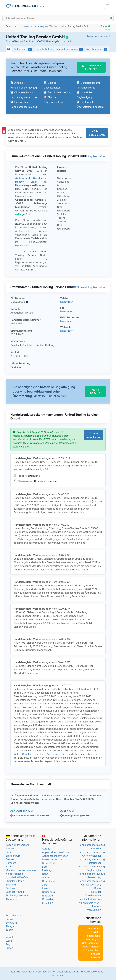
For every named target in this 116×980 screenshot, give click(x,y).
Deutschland (12, 26)
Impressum (58, 975)
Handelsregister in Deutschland (21, 838)
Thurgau (10, 926)
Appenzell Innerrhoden (55, 856)
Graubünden (49, 881)
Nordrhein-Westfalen (18, 877)
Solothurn (11, 923)
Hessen (26, 26)
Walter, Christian (23, 754)
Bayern (10, 848)
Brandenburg (13, 856)
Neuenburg (48, 892)
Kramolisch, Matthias (82, 669)
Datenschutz (64, 972)
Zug (8, 944)
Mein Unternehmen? (99, 36)
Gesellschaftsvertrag (57, 92)
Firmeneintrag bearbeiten (89, 156)
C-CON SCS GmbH (23, 811)
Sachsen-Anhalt (15, 892)
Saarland (11, 885)
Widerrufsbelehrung (92, 972)
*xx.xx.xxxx (32, 673)
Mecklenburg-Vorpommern (21, 870)
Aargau (46, 849)
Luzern (46, 888)
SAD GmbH (68, 811)
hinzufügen (67, 302)
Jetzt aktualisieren (97, 133)
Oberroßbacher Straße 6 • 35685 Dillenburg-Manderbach (39, 41)
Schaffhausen (14, 915)
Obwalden (48, 899)
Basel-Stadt (49, 863)
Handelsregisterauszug (27, 476)
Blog (31, 972)
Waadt (9, 937)
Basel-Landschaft (52, 859)
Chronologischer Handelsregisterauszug (35, 481)
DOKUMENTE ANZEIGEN (91, 67)
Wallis (9, 941)
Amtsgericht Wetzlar (29, 178)
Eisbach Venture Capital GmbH (30, 815)
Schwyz (10, 919)
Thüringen (12, 899)
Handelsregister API (90, 903)
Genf (45, 874)
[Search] (58, 18)
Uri (7, 933)
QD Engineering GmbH (75, 815)
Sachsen (11, 888)
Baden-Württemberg (17, 845)
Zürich (9, 948)
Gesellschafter (44, 49)
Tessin (9, 930)
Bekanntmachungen (70, 49)
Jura (45, 885)
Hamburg (11, 863)
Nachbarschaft (98, 49)
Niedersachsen (14, 874)
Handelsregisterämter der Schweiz (57, 840)
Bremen (10, 859)
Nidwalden (48, 896)
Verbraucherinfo (45, 972)
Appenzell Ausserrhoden (56, 852)
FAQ (24, 972)
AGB (76, 972)
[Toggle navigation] (107, 6)
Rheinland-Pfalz (15, 881)
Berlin (9, 852)
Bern (45, 867)
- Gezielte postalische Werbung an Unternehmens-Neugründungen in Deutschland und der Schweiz (91, 943)
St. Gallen (48, 903)
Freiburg (47, 870)
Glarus (46, 877)
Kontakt (15, 972)
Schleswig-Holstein (17, 895)
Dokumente (24, 49)
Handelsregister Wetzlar (45, 26)
